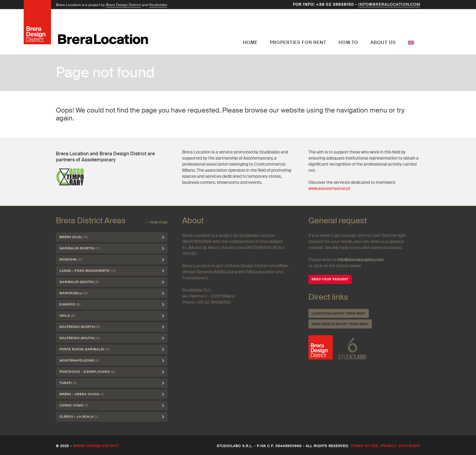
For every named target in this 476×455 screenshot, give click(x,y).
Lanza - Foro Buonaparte (88, 271)
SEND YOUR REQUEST (330, 279)
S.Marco (70, 304)
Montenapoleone (79, 361)
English (411, 29)
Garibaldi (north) (80, 248)
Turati (68, 383)
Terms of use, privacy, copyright (385, 446)
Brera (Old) (74, 237)
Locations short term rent (339, 313)
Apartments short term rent (340, 324)
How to (348, 42)
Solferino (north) (80, 327)
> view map (157, 222)
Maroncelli (74, 293)
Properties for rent (298, 42)
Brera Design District (123, 5)
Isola (67, 316)
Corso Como (74, 405)
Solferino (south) (80, 338)
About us (383, 42)
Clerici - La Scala (79, 417)
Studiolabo (158, 5)
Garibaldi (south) (79, 282)
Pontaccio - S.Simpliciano (87, 372)
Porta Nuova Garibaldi (84, 349)
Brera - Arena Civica (82, 394)
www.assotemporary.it (329, 188)
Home (250, 42)
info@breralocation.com (389, 4)
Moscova (71, 260)
